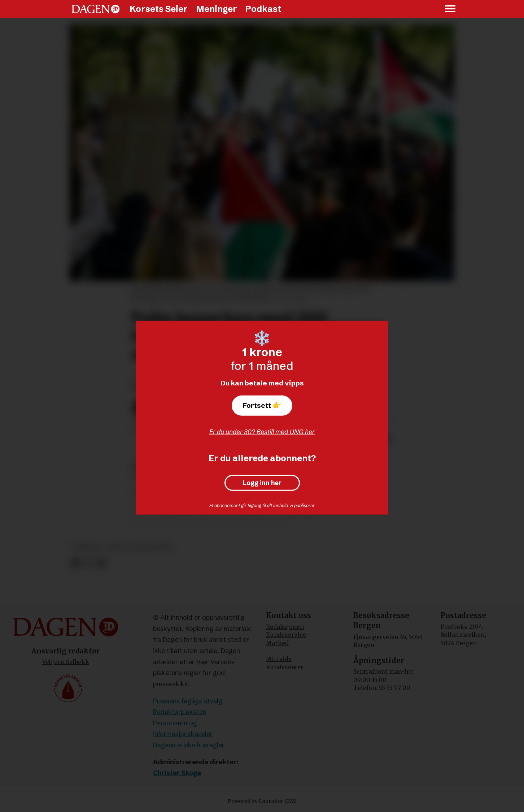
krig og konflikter (139, 547)
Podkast (263, 9)
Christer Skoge (177, 773)
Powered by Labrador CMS (262, 801)
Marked (277, 643)
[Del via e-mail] (101, 563)
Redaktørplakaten (180, 712)
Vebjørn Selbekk (66, 662)
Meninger (217, 9)
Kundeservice (286, 635)
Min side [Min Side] (279, 659)
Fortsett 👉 (262, 405)
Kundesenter (285, 667)
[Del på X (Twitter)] (89, 563)
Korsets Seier (159, 9)
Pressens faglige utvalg (188, 701)
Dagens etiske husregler (189, 745)
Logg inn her (262, 483)
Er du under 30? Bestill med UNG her (262, 432)
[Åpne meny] (451, 9)
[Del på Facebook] (76, 563)
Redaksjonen (285, 627)
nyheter (87, 547)
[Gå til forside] (96, 9)
